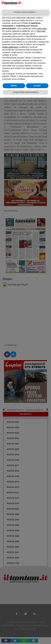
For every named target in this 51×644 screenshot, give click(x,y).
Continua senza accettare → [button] (26, 12)
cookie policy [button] (42, 28)
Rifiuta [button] (14, 86)
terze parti (41, 31)
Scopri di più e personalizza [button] (25, 92)
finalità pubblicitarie (10, 47)
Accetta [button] (37, 86)
